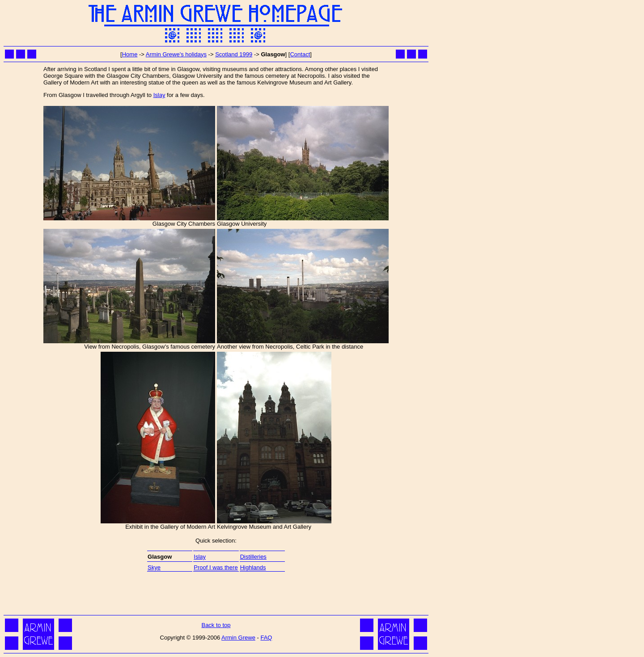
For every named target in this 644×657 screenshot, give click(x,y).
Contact (300, 54)
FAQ (266, 638)
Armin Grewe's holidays (176, 54)
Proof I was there (216, 567)
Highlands (253, 567)
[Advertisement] (216, 593)
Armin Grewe (238, 638)
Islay (159, 95)
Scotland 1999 (234, 54)
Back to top (216, 625)
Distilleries (253, 557)
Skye (154, 567)
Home (130, 54)
